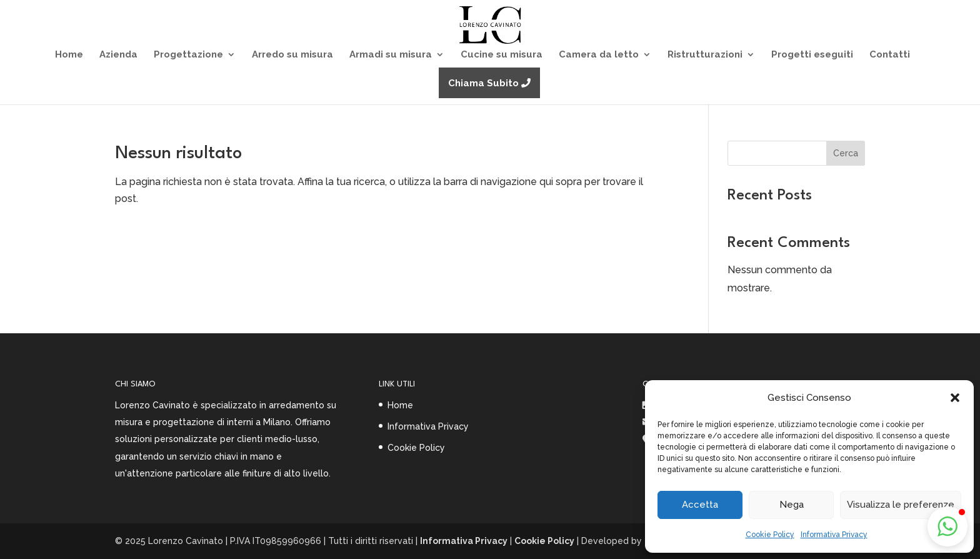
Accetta (700, 505)
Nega (792, 505)
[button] (955, 398)
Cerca (846, 153)
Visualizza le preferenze (901, 505)
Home (400, 405)
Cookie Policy (770, 535)
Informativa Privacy (834, 535)
